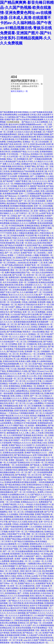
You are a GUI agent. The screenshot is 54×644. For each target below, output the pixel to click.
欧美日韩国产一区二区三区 (14, 381)
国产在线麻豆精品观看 (32, 477)
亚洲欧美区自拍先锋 (33, 519)
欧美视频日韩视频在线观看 (22, 206)
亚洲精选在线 (8, 475)
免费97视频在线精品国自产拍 (17, 273)
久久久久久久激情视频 (16, 613)
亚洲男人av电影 (33, 191)
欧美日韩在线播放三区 (42, 581)
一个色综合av (25, 154)
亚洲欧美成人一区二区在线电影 (20, 591)
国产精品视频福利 (28, 250)
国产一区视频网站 (38, 176)
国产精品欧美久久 (36, 203)
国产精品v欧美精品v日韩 (31, 317)
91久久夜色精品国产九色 (10, 161)
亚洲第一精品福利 (16, 460)
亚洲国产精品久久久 (26, 583)
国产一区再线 (23, 593)
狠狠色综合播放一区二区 (21, 561)
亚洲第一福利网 (21, 559)
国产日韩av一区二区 (8, 583)
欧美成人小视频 (32, 255)
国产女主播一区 (19, 275)
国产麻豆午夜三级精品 (27, 324)
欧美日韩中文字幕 (41, 551)
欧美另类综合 (18, 166)
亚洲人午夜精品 (46, 218)
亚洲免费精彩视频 (28, 228)
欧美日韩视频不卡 (10, 566)
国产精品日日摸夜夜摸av (24, 541)
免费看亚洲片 (14, 277)
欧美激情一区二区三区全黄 (11, 640)
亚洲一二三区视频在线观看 (30, 194)
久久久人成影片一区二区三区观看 (26, 337)
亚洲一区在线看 (43, 586)
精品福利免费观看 (7, 231)
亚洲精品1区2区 (35, 411)
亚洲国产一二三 (36, 497)
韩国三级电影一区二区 (41, 440)
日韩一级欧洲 (41, 630)
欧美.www (32, 243)
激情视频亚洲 (12, 433)
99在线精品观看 (33, 450)
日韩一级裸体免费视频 (12, 169)
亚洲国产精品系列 (42, 514)
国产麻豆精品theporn (23, 455)
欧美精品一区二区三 (24, 248)
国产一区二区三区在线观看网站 (31, 216)
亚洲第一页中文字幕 (28, 149)
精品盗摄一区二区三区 (14, 379)
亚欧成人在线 (23, 134)
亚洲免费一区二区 (32, 351)
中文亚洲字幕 (31, 235)
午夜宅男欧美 (18, 603)
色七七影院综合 (40, 347)
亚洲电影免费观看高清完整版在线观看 (20, 482)
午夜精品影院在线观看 (23, 349)
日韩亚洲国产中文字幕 (16, 534)
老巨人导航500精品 (42, 233)
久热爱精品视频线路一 (18, 564)
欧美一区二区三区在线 (14, 240)
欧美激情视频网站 (20, 467)
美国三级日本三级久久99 (31, 571)
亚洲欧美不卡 (23, 186)
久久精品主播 (6, 275)
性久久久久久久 (24, 327)
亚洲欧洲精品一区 (28, 386)
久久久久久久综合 (22, 416)
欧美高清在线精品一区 (34, 554)
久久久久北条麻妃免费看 (31, 319)
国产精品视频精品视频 (39, 134)
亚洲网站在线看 (9, 127)
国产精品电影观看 (18, 191)
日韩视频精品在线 (35, 342)
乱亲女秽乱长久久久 (45, 445)
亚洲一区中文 (44, 522)
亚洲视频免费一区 (22, 268)
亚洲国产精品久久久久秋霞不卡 (22, 445)
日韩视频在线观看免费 (34, 512)
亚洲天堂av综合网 (38, 144)
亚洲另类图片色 (37, 393)
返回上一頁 (23, 91)
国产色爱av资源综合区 (14, 265)
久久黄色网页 (42, 240)
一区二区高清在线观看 (20, 465)
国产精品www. (11, 196)
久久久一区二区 (33, 356)
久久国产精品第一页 (31, 408)
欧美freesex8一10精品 (41, 618)
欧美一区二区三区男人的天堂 (30, 374)
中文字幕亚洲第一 (23, 139)
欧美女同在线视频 (23, 628)
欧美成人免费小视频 (27, 361)
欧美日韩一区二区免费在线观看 (13, 290)
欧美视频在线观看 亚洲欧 (15, 635)
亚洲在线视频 (39, 537)
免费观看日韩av (35, 564)
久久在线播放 (12, 514)
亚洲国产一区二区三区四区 (38, 290)
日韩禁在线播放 (42, 601)
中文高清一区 (25, 430)
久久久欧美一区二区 (39, 462)
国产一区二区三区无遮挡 (33, 169)
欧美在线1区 (23, 263)
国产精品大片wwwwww (12, 260)
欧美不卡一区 (43, 305)
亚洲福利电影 (23, 176)
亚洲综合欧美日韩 (10, 361)
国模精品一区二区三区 (9, 354)
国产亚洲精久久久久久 (36, 613)
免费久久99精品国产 (26, 556)
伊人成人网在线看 (23, 208)
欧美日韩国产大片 (10, 339)
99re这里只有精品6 (34, 369)
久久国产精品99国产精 (9, 430)
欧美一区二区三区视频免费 (30, 406)
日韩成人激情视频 (29, 302)
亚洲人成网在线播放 (17, 450)
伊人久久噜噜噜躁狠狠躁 (43, 625)
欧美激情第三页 (17, 554)
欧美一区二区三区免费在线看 (17, 310)
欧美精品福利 (6, 490)
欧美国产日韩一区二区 (18, 532)
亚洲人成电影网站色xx (20, 391)
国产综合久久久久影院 (18, 522)
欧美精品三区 (37, 154)
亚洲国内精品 (14, 386)
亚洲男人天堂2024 (45, 492)
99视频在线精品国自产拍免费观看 (28, 184)
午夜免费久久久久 (16, 384)
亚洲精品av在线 (37, 157)
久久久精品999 (6, 359)
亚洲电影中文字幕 (29, 164)
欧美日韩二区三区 (18, 297)
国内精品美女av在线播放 (26, 231)
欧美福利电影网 (9, 611)
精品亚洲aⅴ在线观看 (13, 408)
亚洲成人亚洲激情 (39, 327)
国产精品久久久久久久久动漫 (31, 566)
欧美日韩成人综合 (39, 443)
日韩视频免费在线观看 (38, 598)
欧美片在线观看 (13, 319)
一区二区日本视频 (12, 502)
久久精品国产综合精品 (44, 615)
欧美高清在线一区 (40, 127)
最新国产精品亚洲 (38, 186)
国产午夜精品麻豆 (20, 401)
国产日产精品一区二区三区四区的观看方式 (32, 300)
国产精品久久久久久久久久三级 (22, 601)
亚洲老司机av (36, 391)
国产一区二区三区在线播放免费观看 (18, 551)
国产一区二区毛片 (12, 253)
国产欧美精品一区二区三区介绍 (29, 475)
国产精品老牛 (45, 366)
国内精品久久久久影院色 (40, 310)
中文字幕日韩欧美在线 (43, 507)
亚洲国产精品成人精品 (41, 129)
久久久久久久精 (31, 295)
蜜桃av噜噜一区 (31, 280)
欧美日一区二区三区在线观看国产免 (31, 480)
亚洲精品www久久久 (29, 502)
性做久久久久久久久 (21, 238)
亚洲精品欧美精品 (32, 226)
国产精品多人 (36, 465)
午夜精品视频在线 (36, 532)
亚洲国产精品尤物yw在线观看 (17, 539)
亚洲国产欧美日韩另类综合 (18, 606)
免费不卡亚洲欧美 (21, 174)
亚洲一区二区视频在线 (28, 282)
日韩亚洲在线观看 (22, 620)
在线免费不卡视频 (44, 228)
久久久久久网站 (14, 164)
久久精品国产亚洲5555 (12, 500)
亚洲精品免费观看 (45, 149)
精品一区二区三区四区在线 (27, 366)
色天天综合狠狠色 (10, 282)
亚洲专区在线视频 (38, 238)
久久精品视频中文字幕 (39, 174)
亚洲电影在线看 (37, 268)
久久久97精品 (43, 164)
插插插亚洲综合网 (28, 137)
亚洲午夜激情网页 (44, 287)
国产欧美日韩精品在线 (32, 260)
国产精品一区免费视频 (34, 379)
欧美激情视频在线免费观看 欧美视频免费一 (32, 322)
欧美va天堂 (33, 522)
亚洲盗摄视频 (36, 546)
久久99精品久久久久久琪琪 (14, 376)
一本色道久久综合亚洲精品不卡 (38, 504)
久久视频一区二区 (40, 430)
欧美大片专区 (27, 161)
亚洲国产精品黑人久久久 (13, 504)
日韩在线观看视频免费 (36, 297)
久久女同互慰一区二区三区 (18, 157)
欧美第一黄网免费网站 (38, 425)
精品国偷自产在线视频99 (17, 203)
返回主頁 (15, 91)
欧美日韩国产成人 (35, 245)
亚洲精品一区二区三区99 (39, 334)
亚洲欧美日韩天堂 (41, 509)
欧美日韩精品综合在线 (41, 208)
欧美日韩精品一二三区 (32, 574)
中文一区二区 (22, 472)
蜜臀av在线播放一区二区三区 (21, 537)
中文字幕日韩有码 (7, 208)
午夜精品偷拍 (16, 477)
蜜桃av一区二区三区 (24, 307)
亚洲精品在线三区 (7, 628)
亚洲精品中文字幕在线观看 (25, 423)
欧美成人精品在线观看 (39, 517)
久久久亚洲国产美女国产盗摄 (34, 448)
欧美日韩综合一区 (39, 435)
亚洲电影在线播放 (23, 618)
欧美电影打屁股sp (27, 487)
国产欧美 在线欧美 (36, 569)
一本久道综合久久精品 (14, 280)
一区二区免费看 (39, 354)
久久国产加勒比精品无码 (19, 578)
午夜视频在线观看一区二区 (30, 413)
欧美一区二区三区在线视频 (27, 218)
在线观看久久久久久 (33, 285)
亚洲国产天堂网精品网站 (15, 421)
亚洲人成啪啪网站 (12, 317)
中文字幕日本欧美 (7, 221)
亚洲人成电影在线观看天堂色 (31, 179)
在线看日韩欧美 (22, 147)
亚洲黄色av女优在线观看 (13, 453)
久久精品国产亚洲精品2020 (18, 462)
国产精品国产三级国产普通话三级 (17, 181)
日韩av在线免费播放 (31, 549)
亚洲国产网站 (30, 166)
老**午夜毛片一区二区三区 (27, 213)
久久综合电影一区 (38, 458)
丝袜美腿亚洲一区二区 (18, 329)
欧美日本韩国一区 (38, 620)
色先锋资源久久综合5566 (40, 593)
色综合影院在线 (46, 638)
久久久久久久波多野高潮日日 (21, 615)
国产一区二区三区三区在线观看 (32, 201)
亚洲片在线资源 (21, 411)
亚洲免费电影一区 (28, 287)
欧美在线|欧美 (9, 630)
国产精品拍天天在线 (15, 351)
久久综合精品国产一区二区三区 (13, 342)
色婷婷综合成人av (30, 500)
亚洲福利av (35, 578)
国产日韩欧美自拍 (39, 198)
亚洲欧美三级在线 (10, 497)
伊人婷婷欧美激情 (44, 361)
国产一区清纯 (44, 295)
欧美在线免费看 (26, 507)
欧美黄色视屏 (18, 519)
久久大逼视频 (23, 544)
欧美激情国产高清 (14, 574)
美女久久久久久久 (16, 295)
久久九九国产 (26, 625)
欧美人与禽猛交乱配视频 (23, 233)
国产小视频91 (34, 401)
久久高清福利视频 (22, 596)
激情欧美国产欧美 (26, 470)
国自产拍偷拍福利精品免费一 (17, 527)
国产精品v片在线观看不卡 (15, 245)
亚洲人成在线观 (44, 344)
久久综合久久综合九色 (23, 132)
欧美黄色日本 (14, 287)
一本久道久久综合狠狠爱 (10, 448)
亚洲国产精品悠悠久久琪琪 (25, 438)
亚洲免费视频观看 (32, 384)
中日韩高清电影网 (16, 226)
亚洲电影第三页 (47, 226)
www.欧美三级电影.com (10, 228)
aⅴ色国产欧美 (45, 213)
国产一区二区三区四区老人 (25, 492)
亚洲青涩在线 (16, 633)
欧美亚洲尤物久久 (24, 127)
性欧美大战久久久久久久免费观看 (23, 189)
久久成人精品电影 (18, 369)
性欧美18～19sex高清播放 (34, 332)
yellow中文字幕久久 (44, 487)
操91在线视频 (40, 591)
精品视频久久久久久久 (12, 398)
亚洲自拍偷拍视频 (42, 470)
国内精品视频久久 (28, 277)
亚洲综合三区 (23, 623)
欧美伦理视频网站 (41, 248)
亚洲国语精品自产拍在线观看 (23, 171)
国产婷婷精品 (16, 312)
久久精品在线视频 (12, 625)
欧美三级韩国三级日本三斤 (11, 509)
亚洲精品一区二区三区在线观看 (36, 142)
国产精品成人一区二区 (32, 633)
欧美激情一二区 (36, 263)
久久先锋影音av (35, 258)
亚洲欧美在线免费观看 (43, 428)
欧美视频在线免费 (10, 194)
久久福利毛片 (23, 196)
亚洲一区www (19, 638)
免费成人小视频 (25, 581)
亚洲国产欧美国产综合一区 (23, 490)
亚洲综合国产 (22, 258)
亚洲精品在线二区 (7, 258)
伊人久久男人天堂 (34, 376)
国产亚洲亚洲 (10, 327)
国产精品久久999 (43, 490)
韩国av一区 (11, 159)
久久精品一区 (38, 561)
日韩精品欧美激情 (24, 611)
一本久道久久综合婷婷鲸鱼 (41, 273)
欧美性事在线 (8, 139)
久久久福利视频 (26, 292)
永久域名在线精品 (44, 339)
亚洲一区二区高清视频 (43, 206)
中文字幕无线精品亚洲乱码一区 (35, 643)
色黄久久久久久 (24, 198)
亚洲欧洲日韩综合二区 (23, 211)
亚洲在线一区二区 (25, 347)
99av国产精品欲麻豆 (27, 339)
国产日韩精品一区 (7, 618)
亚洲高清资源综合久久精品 (38, 485)
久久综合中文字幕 (34, 381)
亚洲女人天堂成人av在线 (33, 398)
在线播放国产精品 (19, 152)
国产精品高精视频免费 (9, 364)
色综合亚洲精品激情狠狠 (39, 388)
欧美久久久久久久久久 (18, 334)
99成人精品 (28, 509)
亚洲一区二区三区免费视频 (34, 312)
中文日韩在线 (12, 154)
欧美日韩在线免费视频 (34, 603)
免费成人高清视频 (11, 149)
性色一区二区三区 (16, 512)
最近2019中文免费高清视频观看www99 (25, 124)
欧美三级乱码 (9, 147)
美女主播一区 (22, 243)
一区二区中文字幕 (34, 421)
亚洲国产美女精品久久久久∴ (36, 453)
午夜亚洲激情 (30, 240)
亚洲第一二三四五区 (16, 255)
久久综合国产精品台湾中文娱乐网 (24, 314)
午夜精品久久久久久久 (22, 443)
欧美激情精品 (11, 593)
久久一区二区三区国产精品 (31, 364)
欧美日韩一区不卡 (22, 144)
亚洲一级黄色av (40, 211)
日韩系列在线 (12, 201)
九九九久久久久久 (39, 181)
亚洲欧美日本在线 (22, 517)
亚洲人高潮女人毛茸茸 (20, 396)
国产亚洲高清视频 (14, 332)
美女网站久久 (25, 354)
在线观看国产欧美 (43, 583)
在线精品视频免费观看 (25, 630)
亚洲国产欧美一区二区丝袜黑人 (34, 253)
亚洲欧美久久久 (38, 139)
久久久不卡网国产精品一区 (16, 425)
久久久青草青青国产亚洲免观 (19, 435)
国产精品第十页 (26, 418)
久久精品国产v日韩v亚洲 (37, 635)
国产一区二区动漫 (20, 598)
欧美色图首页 (22, 569)
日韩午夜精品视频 (26, 514)
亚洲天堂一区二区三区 (36, 275)
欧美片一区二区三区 (17, 403)
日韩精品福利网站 (14, 142)
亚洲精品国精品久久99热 (17, 371)
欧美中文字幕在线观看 (39, 606)
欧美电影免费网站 (36, 329)
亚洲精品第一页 (31, 529)
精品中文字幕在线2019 (27, 305)
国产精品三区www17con (39, 371)
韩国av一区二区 (7, 268)
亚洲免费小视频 (44, 302)
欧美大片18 (24, 497)
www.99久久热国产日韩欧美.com (37, 640)
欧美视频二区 (39, 132)
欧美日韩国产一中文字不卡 (20, 440)
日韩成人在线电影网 (21, 524)
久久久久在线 (33, 152)
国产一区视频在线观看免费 (40, 159)
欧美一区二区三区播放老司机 (23, 586)
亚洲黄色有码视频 (23, 221)
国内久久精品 (10, 576)
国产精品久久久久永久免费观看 (35, 122)
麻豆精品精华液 (32, 638)
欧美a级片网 (12, 556)
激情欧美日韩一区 (25, 428)
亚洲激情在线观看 (22, 393)
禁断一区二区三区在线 (36, 534)
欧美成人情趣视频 (38, 416)
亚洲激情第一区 (46, 255)
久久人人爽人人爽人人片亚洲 (31, 433)
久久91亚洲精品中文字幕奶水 (15, 388)
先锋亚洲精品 (12, 581)
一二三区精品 (46, 356)
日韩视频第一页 (47, 351)
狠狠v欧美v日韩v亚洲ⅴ (14, 285)
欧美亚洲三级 (41, 171)
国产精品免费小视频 (17, 356)
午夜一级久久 (11, 198)
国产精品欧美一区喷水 (36, 270)
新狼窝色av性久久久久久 (40, 544)
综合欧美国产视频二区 (12, 549)
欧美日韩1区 (5, 152)
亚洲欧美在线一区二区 (40, 539)
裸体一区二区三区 (18, 270)
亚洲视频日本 (23, 159)
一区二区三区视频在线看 (35, 460)
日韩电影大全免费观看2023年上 (13, 495)
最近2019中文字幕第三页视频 (23, 608)
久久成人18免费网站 (35, 403)
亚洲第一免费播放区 (37, 559)
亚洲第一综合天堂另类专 (13, 529)
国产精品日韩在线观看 (20, 458)
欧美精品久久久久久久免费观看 (23, 223)
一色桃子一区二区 (36, 467)
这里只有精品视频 (40, 455)
